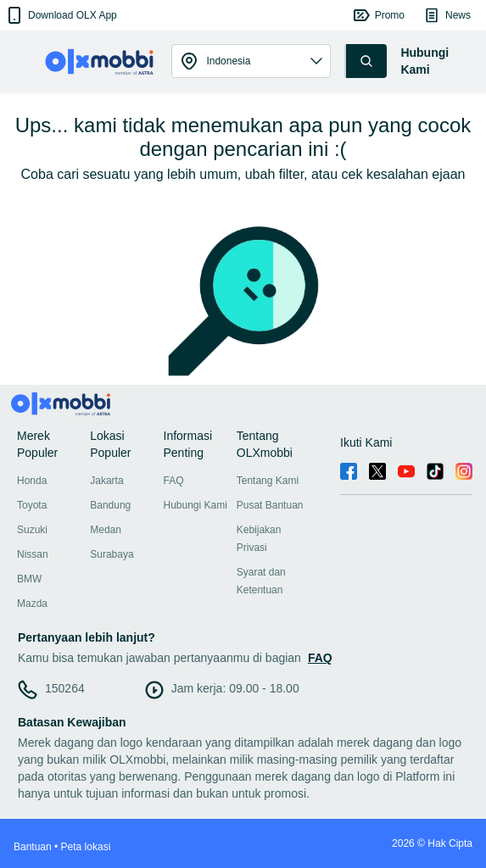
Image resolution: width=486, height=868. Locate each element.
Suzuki (32, 530)
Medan (106, 530)
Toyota (32, 505)
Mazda (32, 604)
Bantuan (33, 847)
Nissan (33, 554)
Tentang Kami (268, 481)
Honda (32, 481)
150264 (65, 688)
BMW (29, 579)
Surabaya (112, 554)
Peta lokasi (86, 847)
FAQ (174, 481)
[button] (61, 15)
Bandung (110, 505)
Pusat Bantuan (270, 505)
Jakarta (106, 481)
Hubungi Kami (196, 505)
